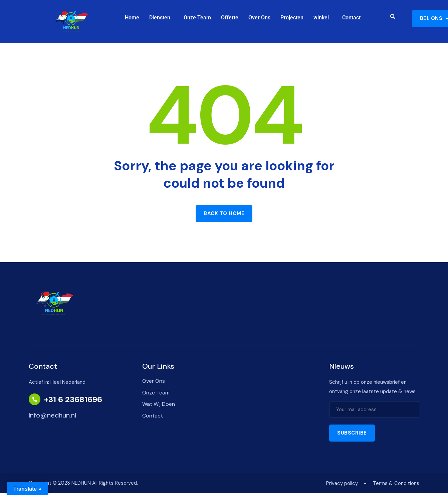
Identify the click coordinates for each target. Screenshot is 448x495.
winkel (321, 18)
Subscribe (352, 433)
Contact (351, 18)
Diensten (160, 18)
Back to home (224, 213)
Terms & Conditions (396, 483)
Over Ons (259, 18)
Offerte (230, 18)
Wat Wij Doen (159, 404)
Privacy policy (342, 483)
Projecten (292, 18)
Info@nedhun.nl (52, 415)
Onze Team (197, 18)
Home (132, 18)
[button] (161, 18)
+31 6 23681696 (73, 399)
